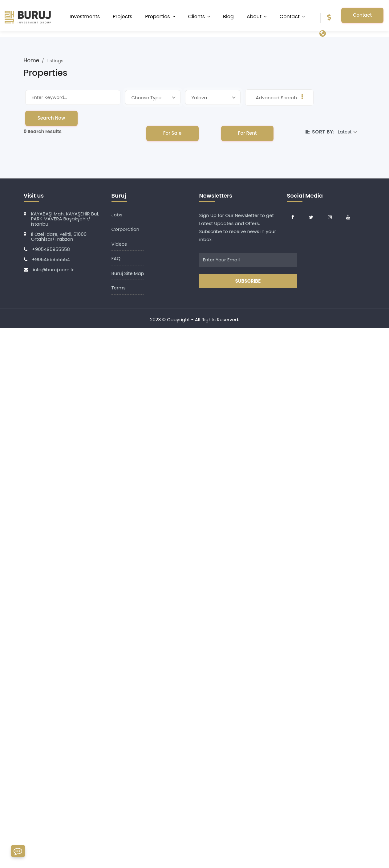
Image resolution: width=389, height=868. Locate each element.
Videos (119, 244)
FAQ (116, 258)
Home (32, 60)
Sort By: (320, 132)
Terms (119, 288)
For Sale (172, 133)
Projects (122, 16)
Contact (290, 16)
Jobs (117, 215)
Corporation (126, 229)
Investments (85, 16)
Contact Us (362, 17)
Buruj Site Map (128, 273)
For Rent (247, 133)
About (254, 16)
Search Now (51, 118)
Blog (228, 16)
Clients (197, 16)
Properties (157, 16)
